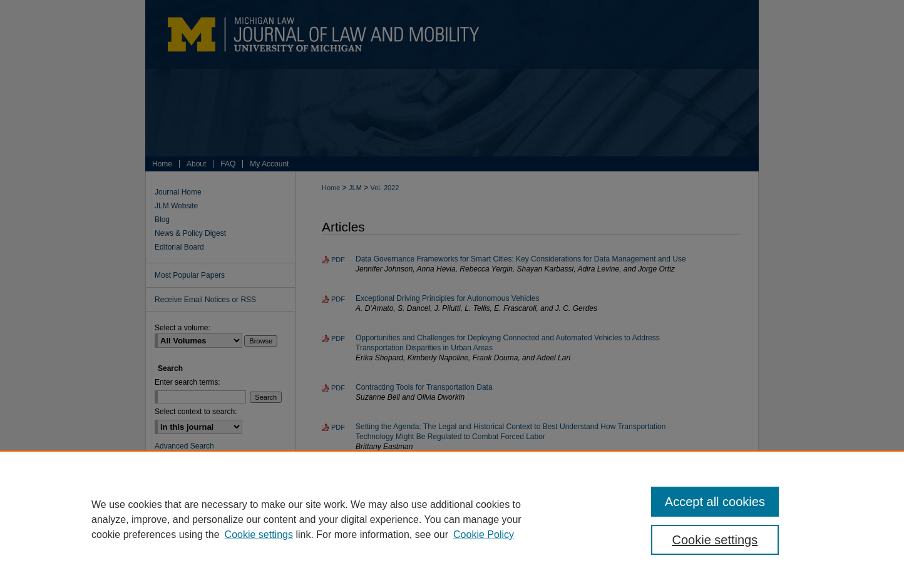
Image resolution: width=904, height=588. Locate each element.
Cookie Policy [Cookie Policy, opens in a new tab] (484, 535)
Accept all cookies (715, 502)
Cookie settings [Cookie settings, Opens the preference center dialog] (715, 540)
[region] (452, 519)
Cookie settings (259, 535)
